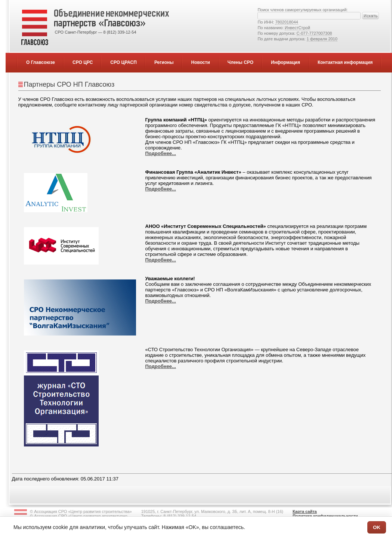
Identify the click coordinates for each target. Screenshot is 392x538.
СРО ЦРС (83, 62)
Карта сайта (305, 511)
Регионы (164, 62)
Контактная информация (345, 62)
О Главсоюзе (41, 62)
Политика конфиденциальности (325, 516)
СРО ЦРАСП (124, 62)
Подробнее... (161, 153)
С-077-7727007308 (314, 33)
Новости (200, 62)
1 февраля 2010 (322, 39)
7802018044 (286, 22)
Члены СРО (240, 62)
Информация (285, 62)
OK (377, 527)
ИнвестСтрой (297, 28)
